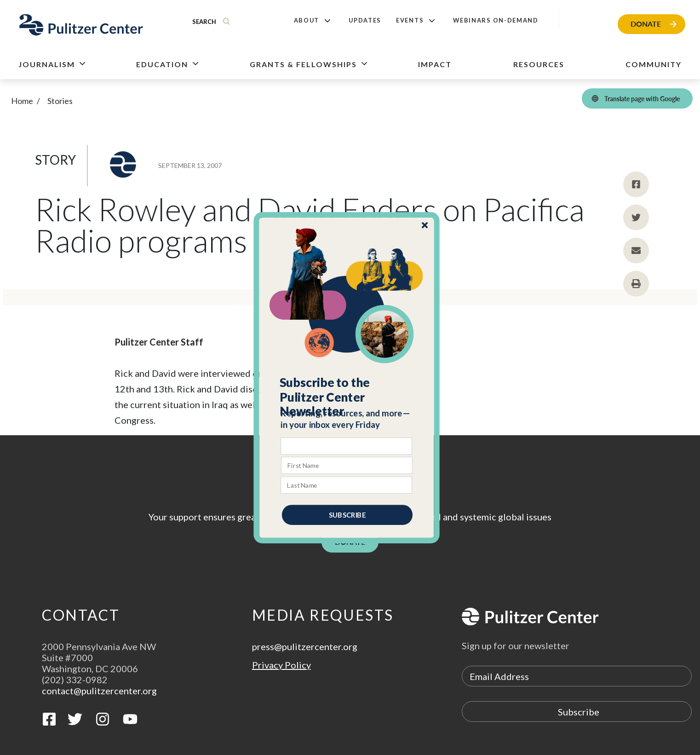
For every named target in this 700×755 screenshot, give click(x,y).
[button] (347, 397)
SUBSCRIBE (347, 514)
